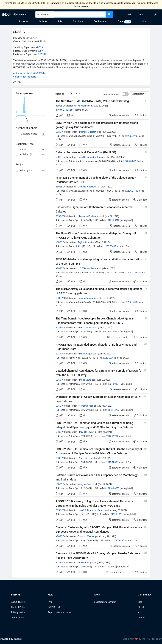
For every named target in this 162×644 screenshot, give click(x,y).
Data (120, 22)
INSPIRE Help (54, 607)
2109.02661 (116, 514)
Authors (43, 22)
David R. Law (86, 432)
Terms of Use (18, 618)
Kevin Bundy (85, 563)
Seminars (78, 22)
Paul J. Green (86, 328)
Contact (142, 618)
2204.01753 (132, 191)
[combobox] (80, 14)
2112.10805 (112, 462)
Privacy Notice (18, 612)
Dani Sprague (86, 354)
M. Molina (83, 106)
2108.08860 (118, 540)
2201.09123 (113, 332)
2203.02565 (132, 273)
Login (154, 14)
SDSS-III (42, 54)
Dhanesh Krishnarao (89, 216)
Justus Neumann (88, 298)
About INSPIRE (18, 602)
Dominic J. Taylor (86, 187)
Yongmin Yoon (86, 406)
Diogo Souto (85, 380)
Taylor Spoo (84, 242)
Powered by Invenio (11, 639)
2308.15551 (69, 110)
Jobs (60, 22)
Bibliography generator (105, 602)
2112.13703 (113, 410)
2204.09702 (131, 161)
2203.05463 (110, 246)
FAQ (50, 602)
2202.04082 (132, 302)
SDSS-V (40, 51)
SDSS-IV (60, 132)
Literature (23, 22)
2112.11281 (112, 436)
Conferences (101, 22)
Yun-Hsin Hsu (86, 458)
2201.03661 (110, 358)
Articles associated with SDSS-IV (29, 73)
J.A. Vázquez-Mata (87, 268)
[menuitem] (130, 14)
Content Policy (18, 607)
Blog (140, 602)
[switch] (125, 94)
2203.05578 (113, 220)
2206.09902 (132, 136)
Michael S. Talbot (88, 132)
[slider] (17, 116)
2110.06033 (113, 488)
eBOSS (39, 47)
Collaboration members (25, 77)
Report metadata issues (60, 612)
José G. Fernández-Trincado (92, 157)
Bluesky (142, 607)
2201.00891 (113, 384)
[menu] (138, 14)
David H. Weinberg (87, 536)
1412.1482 (110, 567)
